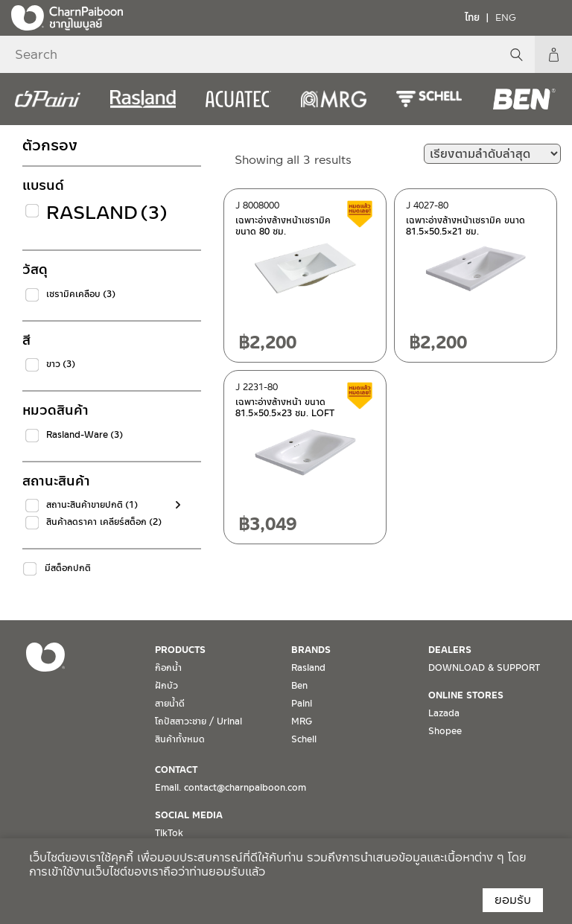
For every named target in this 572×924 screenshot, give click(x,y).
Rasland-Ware (85, 435)
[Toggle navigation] (550, 17)
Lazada (444, 713)
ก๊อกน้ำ (168, 668)
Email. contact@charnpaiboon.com (231, 788)
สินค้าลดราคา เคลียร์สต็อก (104, 522)
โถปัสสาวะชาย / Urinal (198, 721)
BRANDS (311, 650)
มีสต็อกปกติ (68, 568)
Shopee (445, 731)
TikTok (169, 833)
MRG (302, 721)
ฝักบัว (166, 686)
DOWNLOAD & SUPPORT (484, 668)
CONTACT (176, 770)
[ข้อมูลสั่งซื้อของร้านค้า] (492, 154)
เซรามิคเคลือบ (81, 294)
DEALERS (450, 650)
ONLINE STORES (466, 695)
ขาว (61, 364)
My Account (553, 54)
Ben (299, 686)
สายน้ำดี (170, 704)
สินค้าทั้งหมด (180, 739)
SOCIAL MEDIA (189, 815)
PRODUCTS (180, 650)
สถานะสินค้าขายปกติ (92, 505)
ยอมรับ (513, 900)
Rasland (107, 213)
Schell (304, 739)
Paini (302, 704)
